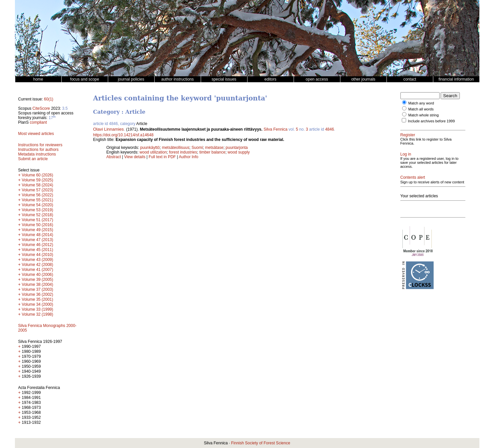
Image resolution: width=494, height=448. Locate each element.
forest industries (183, 152)
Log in (406, 154)
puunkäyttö (150, 148)
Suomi (197, 148)
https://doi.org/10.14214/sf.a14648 (123, 135)
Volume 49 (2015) (38, 230)
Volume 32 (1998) (38, 314)
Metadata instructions (37, 154)
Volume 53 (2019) (38, 210)
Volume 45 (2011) (38, 250)
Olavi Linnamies (109, 129)
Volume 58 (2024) (38, 185)
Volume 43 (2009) (38, 260)
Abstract (114, 157)
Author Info (189, 157)
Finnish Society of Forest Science (260, 443)
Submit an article (33, 159)
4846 (330, 129)
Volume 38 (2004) (38, 285)
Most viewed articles (36, 134)
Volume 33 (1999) (38, 309)
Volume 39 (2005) (38, 280)
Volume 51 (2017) (38, 220)
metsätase (214, 148)
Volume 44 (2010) (38, 255)
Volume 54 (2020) (38, 205)
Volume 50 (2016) (38, 225)
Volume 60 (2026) (38, 175)
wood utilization (153, 152)
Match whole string (424, 115)
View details (135, 157)
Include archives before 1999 (431, 121)
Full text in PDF (162, 157)
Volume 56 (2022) (38, 195)
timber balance (212, 152)
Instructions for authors (38, 150)
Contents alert (413, 177)
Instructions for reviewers (40, 145)
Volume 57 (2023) (38, 190)
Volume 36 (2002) (38, 294)
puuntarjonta (237, 148)
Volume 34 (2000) (38, 304)
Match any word (421, 103)
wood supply (239, 152)
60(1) (49, 99)
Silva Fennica (275, 129)
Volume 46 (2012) (38, 245)
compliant (38, 122)
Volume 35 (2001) (38, 299)
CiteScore (41, 108)
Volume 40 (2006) (38, 275)
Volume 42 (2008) (38, 265)
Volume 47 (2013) (38, 240)
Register (408, 135)
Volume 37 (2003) (38, 289)
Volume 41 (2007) (38, 270)
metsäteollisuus (176, 148)
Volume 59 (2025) (38, 180)
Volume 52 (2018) (38, 215)
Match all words (421, 109)
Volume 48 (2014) (38, 235)
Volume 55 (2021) (38, 200)
